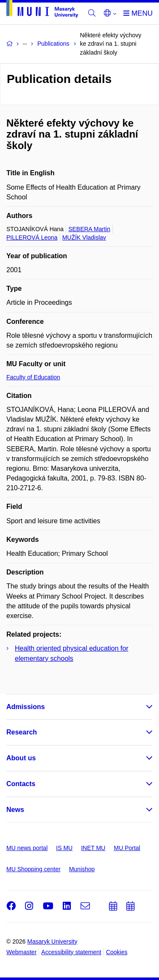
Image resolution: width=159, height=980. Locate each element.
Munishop (82, 869)
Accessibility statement (71, 952)
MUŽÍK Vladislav (84, 237)
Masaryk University (52, 941)
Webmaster (21, 952)
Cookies (117, 952)
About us (21, 758)
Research (22, 732)
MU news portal (27, 848)
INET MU (93, 848)
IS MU (64, 848)
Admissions (26, 707)
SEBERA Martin (89, 229)
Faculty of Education (33, 377)
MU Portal (127, 848)
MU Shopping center (33, 869)
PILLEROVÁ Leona (32, 237)
